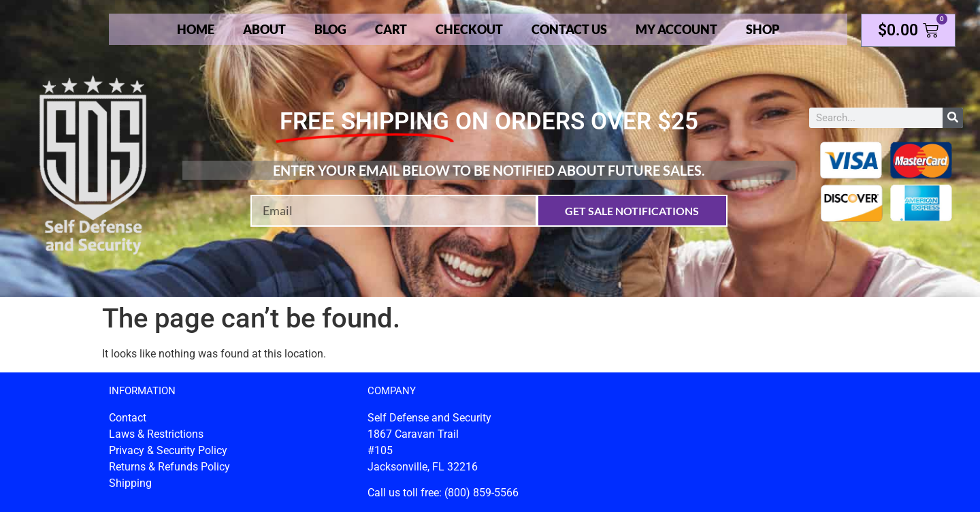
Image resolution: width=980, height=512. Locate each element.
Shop (763, 29)
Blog (330, 29)
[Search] (953, 118)
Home (196, 29)
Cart (391, 29)
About (264, 29)
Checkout (469, 29)
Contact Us (569, 29)
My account (676, 29)
